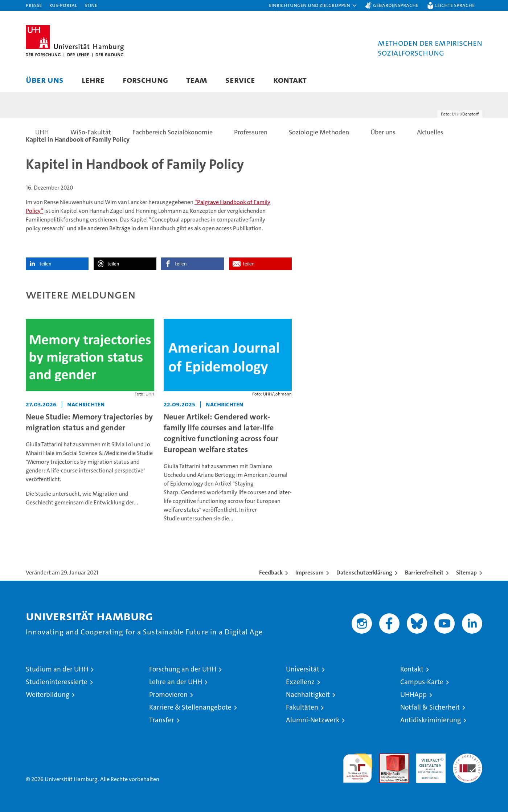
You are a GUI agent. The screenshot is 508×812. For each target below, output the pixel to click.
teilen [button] (45, 264)
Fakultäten (302, 707)
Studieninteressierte (57, 682)
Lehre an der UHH (176, 682)
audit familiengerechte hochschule (358, 765)
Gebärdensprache (396, 5)
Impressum (310, 573)
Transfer (162, 720)
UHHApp (413, 695)
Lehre (93, 80)
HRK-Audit (429, 757)
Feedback (271, 573)
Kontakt (290, 80)
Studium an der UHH (57, 669)
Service (240, 80)
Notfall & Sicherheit (430, 707)
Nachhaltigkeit (308, 695)
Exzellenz (300, 682)
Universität (303, 669)
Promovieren (168, 695)
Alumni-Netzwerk (313, 720)
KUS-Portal (63, 5)
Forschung (145, 80)
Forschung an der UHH (183, 669)
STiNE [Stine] (91, 5)
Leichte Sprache (455, 5)
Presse (34, 5)
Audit (386, 757)
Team (197, 80)
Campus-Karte (422, 682)
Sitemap (466, 573)
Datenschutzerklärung (364, 573)
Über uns (45, 80)
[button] (313, 5)
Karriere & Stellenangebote (190, 707)
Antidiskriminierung (431, 720)
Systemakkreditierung (468, 757)
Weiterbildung (48, 695)
